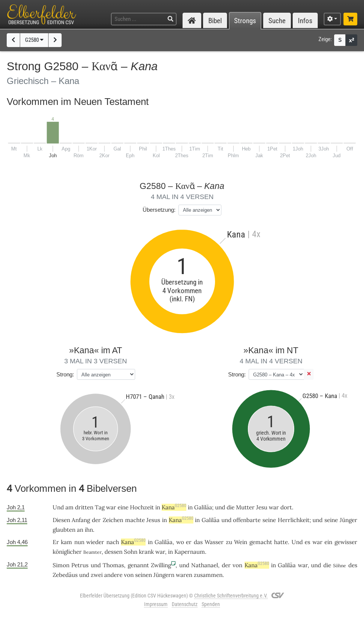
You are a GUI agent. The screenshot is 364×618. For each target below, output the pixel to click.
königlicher (67, 552)
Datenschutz (185, 604)
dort (286, 507)
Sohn (131, 552)
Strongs (245, 21)
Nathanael (205, 565)
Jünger (349, 520)
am (69, 507)
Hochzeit (142, 507)
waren (184, 575)
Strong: (65, 374)
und (220, 507)
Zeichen (113, 520)
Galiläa (203, 507)
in (158, 507)
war (111, 507)
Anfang (81, 520)
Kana (174, 507)
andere (113, 575)
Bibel (215, 21)
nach (113, 542)
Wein (241, 542)
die (231, 507)
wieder (95, 542)
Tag (100, 507)
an (80, 530)
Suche (277, 21)
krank (146, 552)
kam (66, 542)
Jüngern (164, 575)
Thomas (113, 565)
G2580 (34, 40)
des (353, 565)
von (237, 565)
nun (79, 542)
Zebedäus (65, 575)
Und (58, 507)
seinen (144, 575)
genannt (138, 565)
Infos (305, 21)
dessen (113, 552)
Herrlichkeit (294, 520)
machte (135, 520)
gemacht (261, 542)
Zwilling (161, 565)
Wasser (214, 542)
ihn (89, 530)
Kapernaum (190, 552)
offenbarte (247, 520)
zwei (97, 575)
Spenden (211, 604)
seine (269, 520)
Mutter (245, 507)
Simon (61, 565)
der (96, 520)
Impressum (156, 604)
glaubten (64, 530)
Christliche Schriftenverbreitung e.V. (231, 596)
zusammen (208, 575)
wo (180, 542)
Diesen (61, 520)
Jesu (262, 507)
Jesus (153, 520)
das (198, 542)
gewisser (346, 542)
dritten (84, 507)
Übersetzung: (159, 210)
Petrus (80, 565)
